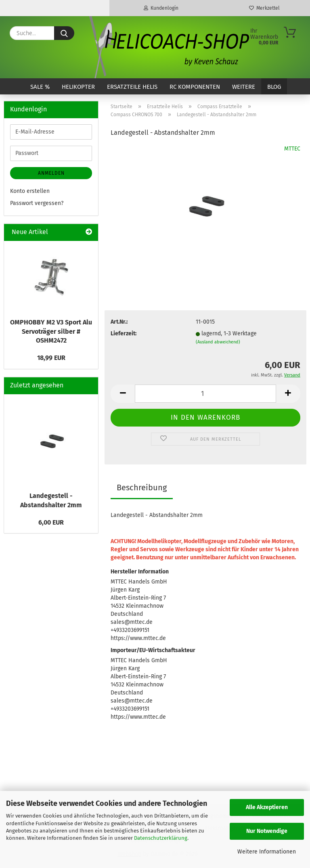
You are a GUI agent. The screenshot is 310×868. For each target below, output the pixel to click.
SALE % (40, 87)
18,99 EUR (51, 358)
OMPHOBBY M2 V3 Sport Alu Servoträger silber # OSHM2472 (51, 332)
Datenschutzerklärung (161, 838)
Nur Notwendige (267, 831)
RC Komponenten (195, 87)
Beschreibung (142, 487)
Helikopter (78, 87)
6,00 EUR (51, 522)
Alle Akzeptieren (267, 807)
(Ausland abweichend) (218, 342)
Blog (274, 87)
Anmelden (51, 173)
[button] (123, 394)
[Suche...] (64, 33)
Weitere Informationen (267, 852)
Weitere (244, 87)
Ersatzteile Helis (132, 87)
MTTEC (292, 149)
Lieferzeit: (124, 334)
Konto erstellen (30, 191)
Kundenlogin (161, 8)
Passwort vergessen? (37, 203)
